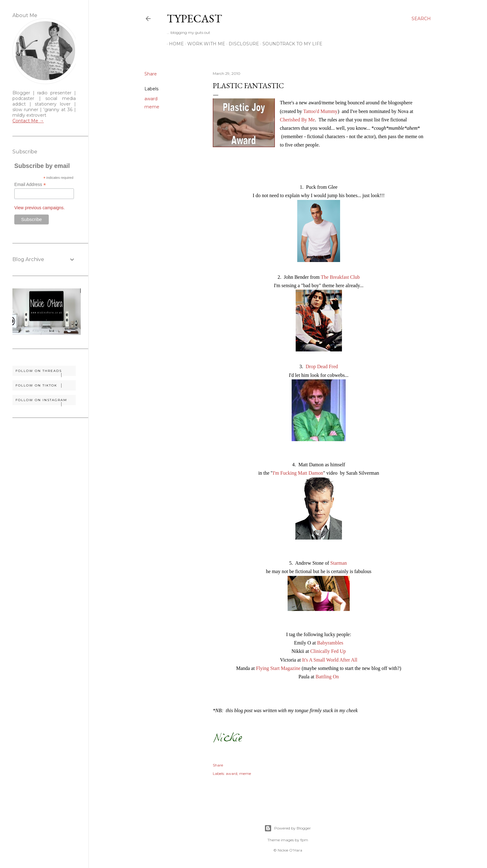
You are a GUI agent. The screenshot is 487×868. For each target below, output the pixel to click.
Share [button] (151, 74)
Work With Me (204, 44)
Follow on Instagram (46, 402)
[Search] (421, 19)
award (151, 99)
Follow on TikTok (46, 386)
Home (174, 44)
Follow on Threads (46, 372)
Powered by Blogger (288, 828)
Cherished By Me (297, 120)
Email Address (30, 185)
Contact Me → (28, 121)
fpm (304, 840)
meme (152, 107)
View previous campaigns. (39, 208)
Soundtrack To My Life (290, 44)
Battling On (327, 677)
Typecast (194, 18)
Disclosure (242, 44)
